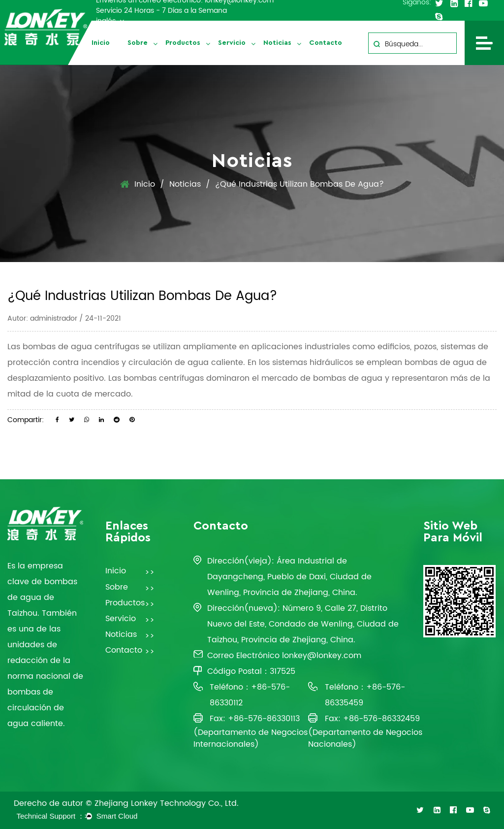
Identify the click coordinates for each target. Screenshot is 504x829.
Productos (183, 43)
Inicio (101, 43)
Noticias (277, 43)
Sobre (138, 43)
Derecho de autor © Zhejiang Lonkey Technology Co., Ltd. (126, 803)
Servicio (232, 43)
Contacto (326, 43)
